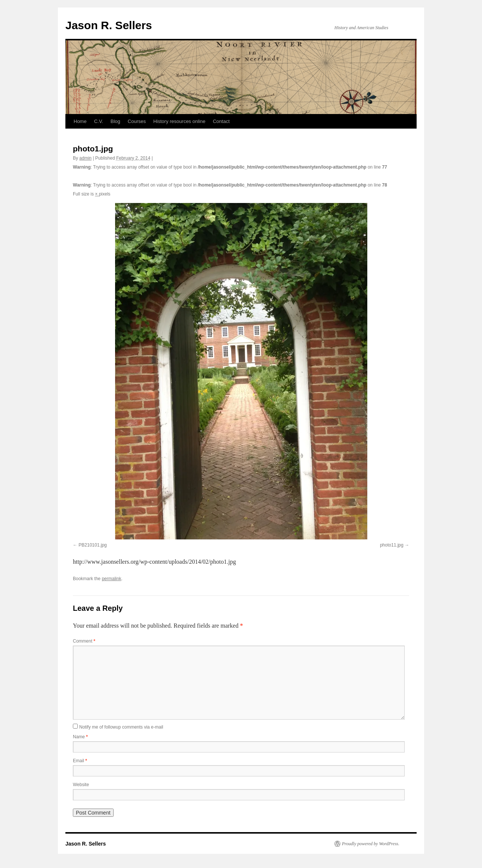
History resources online (179, 121)
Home (80, 121)
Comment (84, 641)
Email (80, 761)
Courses (137, 121)
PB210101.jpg (92, 545)
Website (81, 785)
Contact (221, 121)
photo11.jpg (392, 545)
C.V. (99, 121)
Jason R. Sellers (109, 25)
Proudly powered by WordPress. (371, 844)
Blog (115, 121)
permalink (111, 579)
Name (80, 737)
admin (85, 158)
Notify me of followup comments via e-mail (121, 727)
